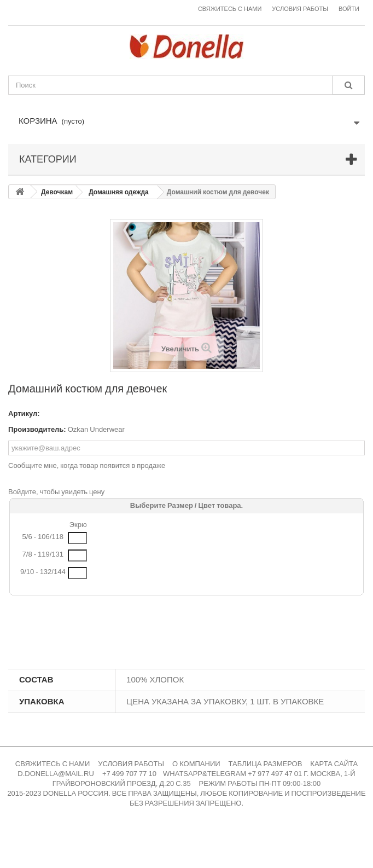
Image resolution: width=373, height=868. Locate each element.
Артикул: (24, 413)
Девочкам (57, 192)
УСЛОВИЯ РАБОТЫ (131, 764)
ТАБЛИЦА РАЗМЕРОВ (266, 764)
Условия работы (300, 9)
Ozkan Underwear (96, 429)
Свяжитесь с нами (230, 9)
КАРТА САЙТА (334, 764)
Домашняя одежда (119, 192)
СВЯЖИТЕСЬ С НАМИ (53, 764)
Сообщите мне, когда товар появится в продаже (87, 465)
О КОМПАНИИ (196, 764)
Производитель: (37, 429)
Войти (349, 9)
